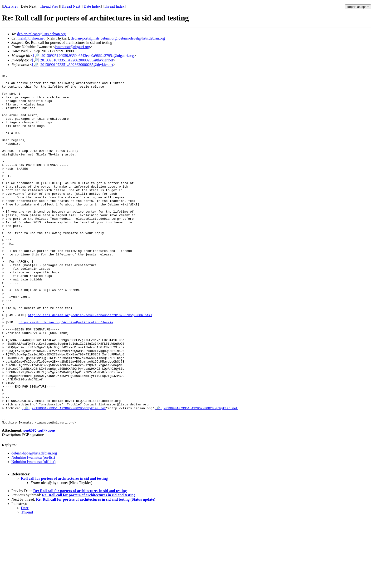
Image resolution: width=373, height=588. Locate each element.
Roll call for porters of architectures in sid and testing (64, 548)
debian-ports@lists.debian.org (94, 38)
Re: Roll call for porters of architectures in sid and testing (80, 561)
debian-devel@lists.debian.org (142, 38)
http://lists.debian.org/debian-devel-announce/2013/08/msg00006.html (90, 364)
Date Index (92, 6)
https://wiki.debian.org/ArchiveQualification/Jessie (66, 372)
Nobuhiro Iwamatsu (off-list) (33, 531)
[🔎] (37, 56)
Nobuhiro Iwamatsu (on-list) (33, 527)
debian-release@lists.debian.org (42, 34)
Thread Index (114, 6)
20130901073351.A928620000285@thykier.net (77, 60)
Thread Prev (49, 6)
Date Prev (11, 6)
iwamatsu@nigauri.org (73, 47)
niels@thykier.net (31, 38)
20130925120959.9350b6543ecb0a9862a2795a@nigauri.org (88, 56)
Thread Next (71, 6)
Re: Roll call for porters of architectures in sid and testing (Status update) (96, 569)
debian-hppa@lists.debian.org (34, 523)
